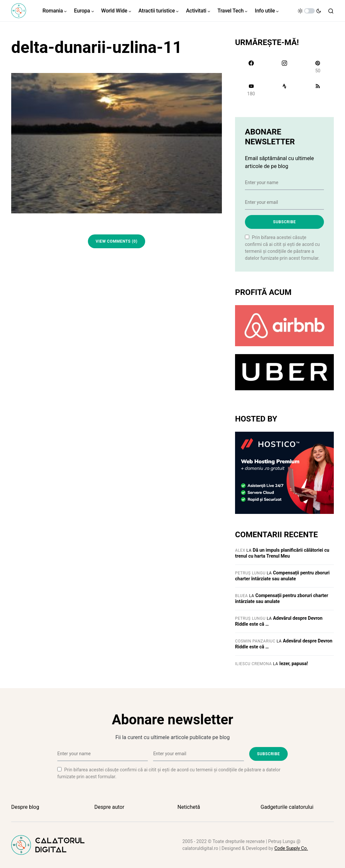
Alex (240, 550)
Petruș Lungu (250, 573)
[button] (309, 11)
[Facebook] (251, 67)
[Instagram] (284, 67)
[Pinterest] (318, 67)
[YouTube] (251, 90)
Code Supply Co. (291, 848)
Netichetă (189, 807)
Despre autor (109, 807)
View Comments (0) (117, 241)
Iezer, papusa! (294, 663)
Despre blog (25, 807)
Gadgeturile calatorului (287, 807)
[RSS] (318, 90)
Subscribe (284, 222)
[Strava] (284, 90)
